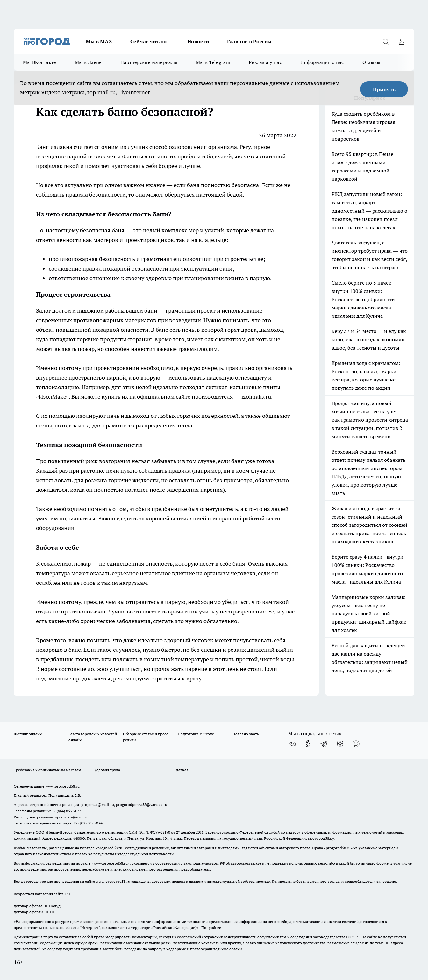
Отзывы (371, 62)
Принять (384, 89)
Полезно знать (246, 734)
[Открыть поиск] (386, 41)
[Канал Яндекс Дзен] (340, 744)
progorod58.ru (110, 848)
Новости (198, 41)
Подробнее (211, 928)
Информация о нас (322, 62)
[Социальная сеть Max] (356, 744)
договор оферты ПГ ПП (35, 912)
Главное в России (249, 41)
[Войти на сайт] (402, 41)
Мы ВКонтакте (40, 62)
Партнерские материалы (149, 62)
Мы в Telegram (213, 62)
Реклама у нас (265, 62)
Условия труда (107, 770)
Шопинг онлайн (28, 734)
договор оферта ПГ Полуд (37, 906)
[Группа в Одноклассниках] (308, 744)
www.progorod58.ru (62, 786)
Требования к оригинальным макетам (47, 770)
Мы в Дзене (88, 62)
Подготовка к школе (196, 734)
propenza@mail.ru (98, 805)
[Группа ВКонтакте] (292, 744)
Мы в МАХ (99, 41)
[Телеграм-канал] (324, 744)
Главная (181, 770)
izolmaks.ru (256, 397)
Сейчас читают (150, 41)
